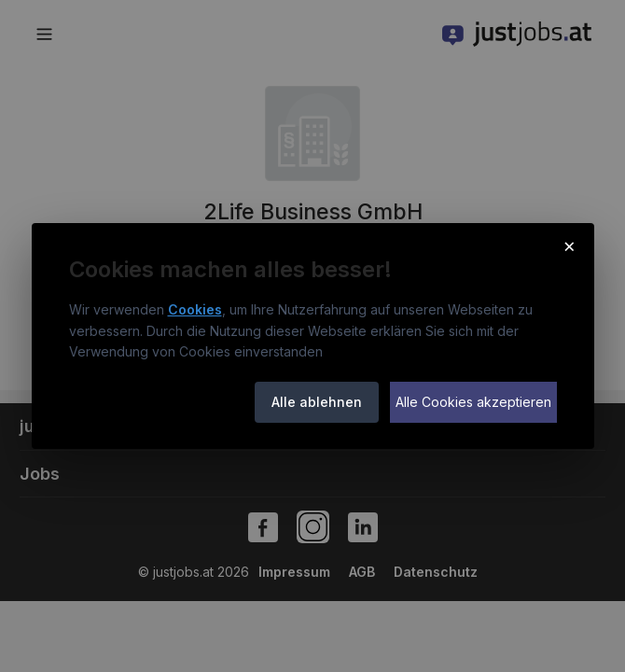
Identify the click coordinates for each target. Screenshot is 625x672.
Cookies (195, 309)
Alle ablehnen (317, 402)
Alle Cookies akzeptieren (473, 402)
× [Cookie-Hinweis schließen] (569, 245)
